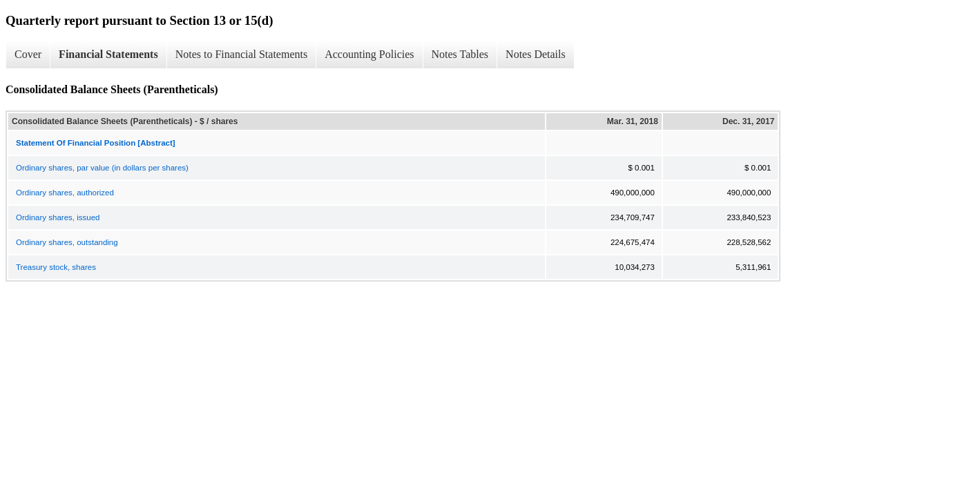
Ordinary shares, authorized (65, 193)
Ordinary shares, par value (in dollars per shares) (102, 168)
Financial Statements (108, 54)
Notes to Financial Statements (242, 54)
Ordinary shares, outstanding (67, 242)
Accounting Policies (369, 54)
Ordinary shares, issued (58, 217)
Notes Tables (460, 54)
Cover (28, 54)
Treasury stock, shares (56, 267)
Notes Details (536, 54)
